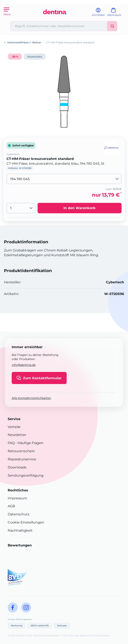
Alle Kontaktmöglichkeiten (31, 398)
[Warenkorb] (116, 13)
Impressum (17, 498)
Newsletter (17, 435)
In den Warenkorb (79, 208)
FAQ (11, 443)
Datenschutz (19, 514)
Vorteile (14, 427)
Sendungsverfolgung (26, 475)
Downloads (17, 467)
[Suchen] (112, 26)
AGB (11, 506)
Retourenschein (21, 451)
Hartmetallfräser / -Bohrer (24, 42)
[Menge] (21, 208)
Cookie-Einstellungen (26, 522)
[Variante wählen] (64, 179)
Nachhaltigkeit (20, 530)
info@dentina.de (24, 365)
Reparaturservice (22, 459)
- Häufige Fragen (29, 443)
